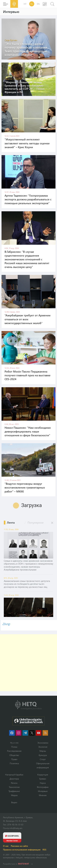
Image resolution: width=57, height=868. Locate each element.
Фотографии (43, 787)
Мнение (43, 795)
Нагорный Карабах (14, 775)
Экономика (43, 743)
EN (38, 4)
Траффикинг (14, 791)
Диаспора (14, 779)
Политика (14, 763)
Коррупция (43, 775)
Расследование (14, 751)
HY (25, 4)
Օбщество (14, 755)
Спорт (43, 759)
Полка (14, 747)
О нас (6, 846)
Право (14, 759)
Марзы (43, 751)
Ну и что (14, 743)
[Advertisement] (28, 663)
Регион (14, 783)
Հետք (6, 624)
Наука (43, 783)
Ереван (43, 779)
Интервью (43, 791)
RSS (44, 850)
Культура (43, 755)
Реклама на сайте (19, 846)
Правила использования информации (22, 850)
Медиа (14, 795)
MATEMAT (24, 864)
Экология (43, 747)
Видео (14, 802)
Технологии (14, 787)
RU (32, 4)
